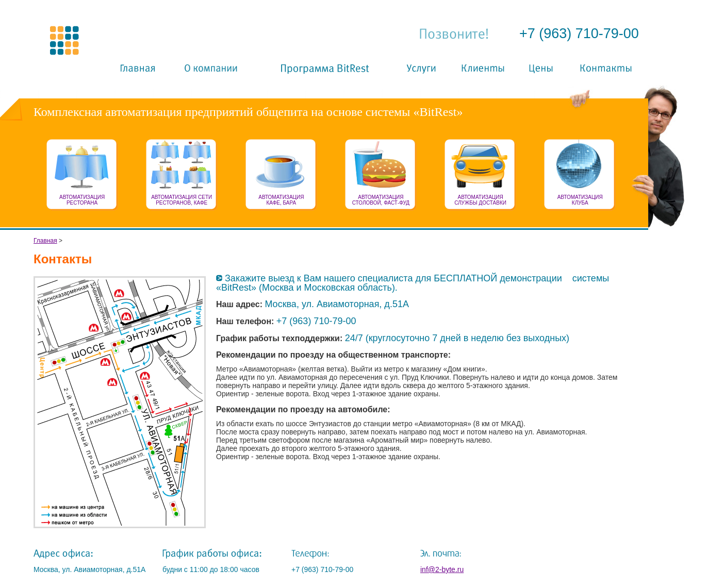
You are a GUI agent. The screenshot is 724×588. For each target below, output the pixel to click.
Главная (45, 241)
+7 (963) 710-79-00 (579, 33)
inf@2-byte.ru (442, 569)
